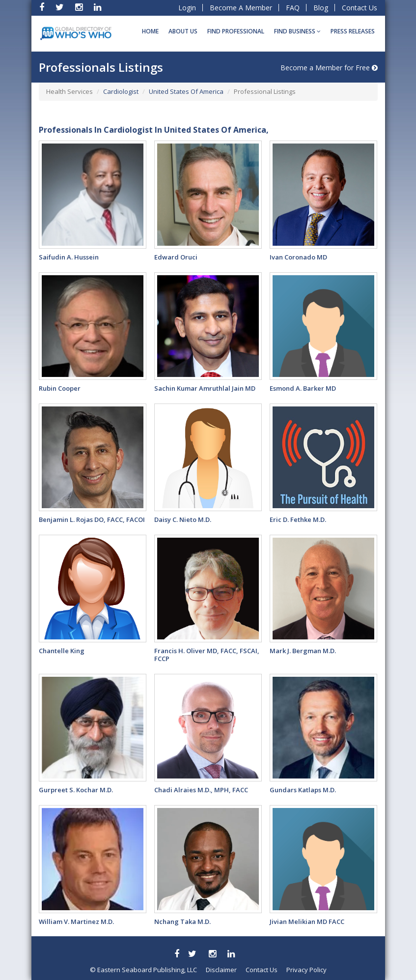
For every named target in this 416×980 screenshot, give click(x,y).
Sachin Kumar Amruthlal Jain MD (205, 388)
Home (150, 31)
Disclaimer (221, 970)
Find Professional (236, 31)
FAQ (293, 8)
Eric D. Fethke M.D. (298, 519)
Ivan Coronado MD (298, 257)
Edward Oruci (176, 257)
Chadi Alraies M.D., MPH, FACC (201, 790)
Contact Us (360, 8)
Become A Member (241, 8)
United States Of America (186, 91)
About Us (183, 31)
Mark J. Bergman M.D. (303, 651)
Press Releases (353, 31)
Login (187, 8)
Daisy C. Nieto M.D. (183, 519)
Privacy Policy (306, 970)
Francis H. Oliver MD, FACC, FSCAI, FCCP (207, 655)
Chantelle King (62, 651)
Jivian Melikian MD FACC (307, 922)
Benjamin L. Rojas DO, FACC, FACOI (92, 519)
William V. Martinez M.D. (76, 922)
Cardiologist (121, 91)
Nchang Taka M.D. (182, 922)
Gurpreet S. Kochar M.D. (76, 790)
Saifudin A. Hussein (69, 257)
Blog (321, 8)
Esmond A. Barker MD (303, 388)
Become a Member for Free (329, 68)
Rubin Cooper (60, 388)
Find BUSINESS (297, 31)
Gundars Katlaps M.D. (303, 790)
